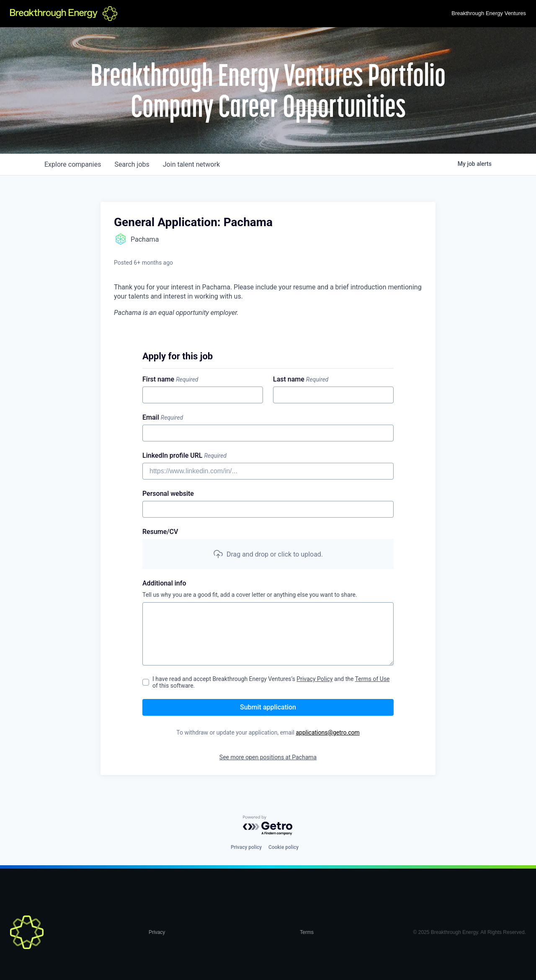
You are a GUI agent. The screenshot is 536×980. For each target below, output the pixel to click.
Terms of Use (372, 679)
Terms (307, 932)
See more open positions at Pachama (268, 757)
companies (73, 164)
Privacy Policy (314, 679)
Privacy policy (246, 847)
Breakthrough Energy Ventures (489, 13)
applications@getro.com (327, 732)
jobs (132, 164)
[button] (268, 554)
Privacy (157, 932)
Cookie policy (283, 847)
